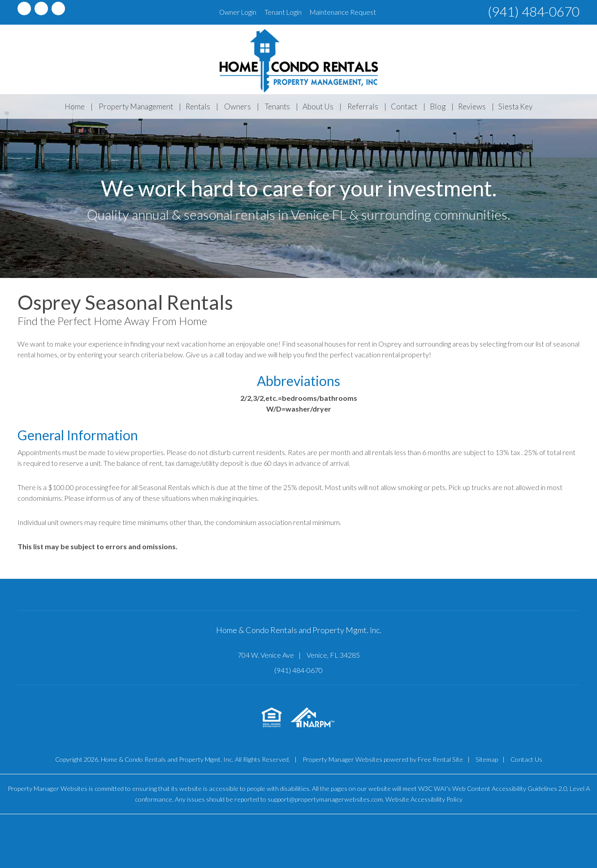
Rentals (198, 106)
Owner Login (238, 12)
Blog (438, 106)
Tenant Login (283, 12)
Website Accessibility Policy (424, 799)
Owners (238, 106)
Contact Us (526, 759)
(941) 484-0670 (534, 11)
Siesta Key (515, 106)
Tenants (277, 106)
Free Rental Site (440, 759)
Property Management (136, 106)
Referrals (363, 106)
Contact (404, 106)
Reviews (472, 106)
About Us (318, 106)
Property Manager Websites (342, 759)
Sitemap (487, 759)
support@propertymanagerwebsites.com (325, 799)
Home (75, 106)
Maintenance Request (343, 12)
